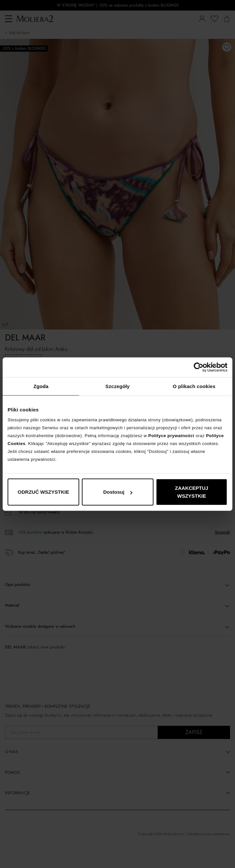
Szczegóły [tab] (117, 386)
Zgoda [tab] (41, 386)
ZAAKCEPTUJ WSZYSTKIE (192, 492)
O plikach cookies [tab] (194, 386)
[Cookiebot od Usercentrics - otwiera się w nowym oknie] (199, 367)
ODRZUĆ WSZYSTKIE (44, 492)
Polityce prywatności (171, 436)
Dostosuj (118, 492)
